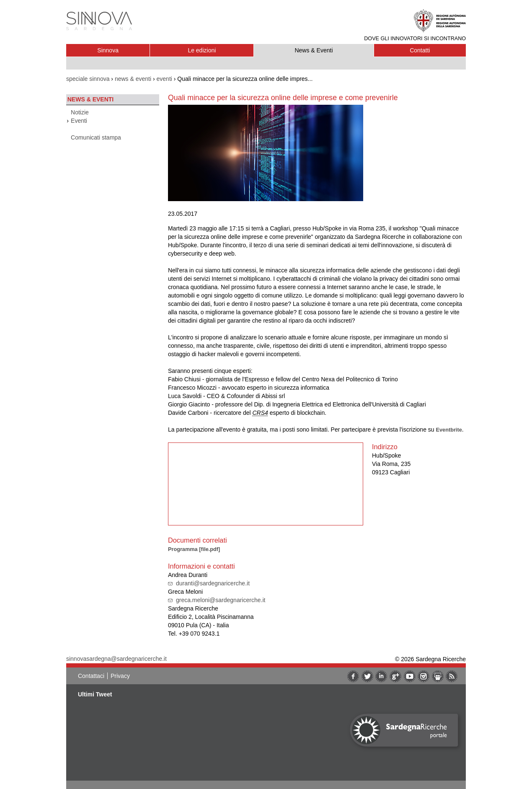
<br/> (266, 484)
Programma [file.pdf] (194, 549)
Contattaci (91, 676)
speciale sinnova (88, 79)
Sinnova (108, 50)
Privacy (120, 676)
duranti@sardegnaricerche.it (213, 583)
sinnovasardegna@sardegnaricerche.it (116, 659)
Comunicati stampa (96, 137)
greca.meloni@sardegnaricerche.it (221, 600)
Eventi (79, 121)
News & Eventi (314, 50)
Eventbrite (449, 430)
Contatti (420, 50)
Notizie (80, 112)
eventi (164, 79)
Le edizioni (202, 50)
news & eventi (133, 79)
